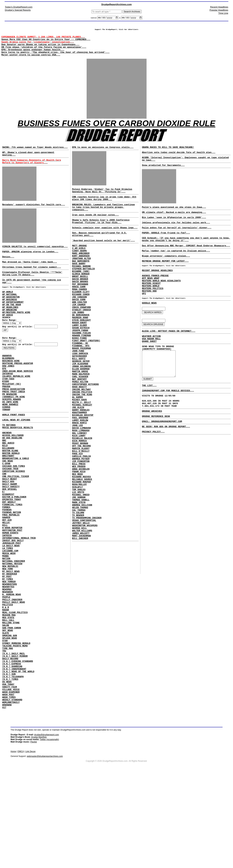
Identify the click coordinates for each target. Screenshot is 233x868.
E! (4, 542)
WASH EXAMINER (11, 782)
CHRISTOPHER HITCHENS (85, 428)
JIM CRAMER (79, 333)
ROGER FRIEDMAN (81, 385)
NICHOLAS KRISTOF (83, 465)
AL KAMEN (77, 444)
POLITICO (8, 677)
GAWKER (6, 573)
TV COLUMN (78, 582)
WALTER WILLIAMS (82, 604)
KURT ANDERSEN (81, 274)
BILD (5, 486)
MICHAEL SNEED (81, 561)
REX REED (77, 536)
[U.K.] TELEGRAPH (13, 764)
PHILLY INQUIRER (12, 671)
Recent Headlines (219, 7)
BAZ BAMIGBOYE (81, 280)
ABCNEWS (7, 471)
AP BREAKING (10, 331)
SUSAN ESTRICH (81, 360)
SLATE (6, 711)
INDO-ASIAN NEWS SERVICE (18, 399)
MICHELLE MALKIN (82, 493)
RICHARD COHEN (81, 320)
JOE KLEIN (78, 456)
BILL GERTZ (79, 397)
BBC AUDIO (8, 483)
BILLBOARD (8, 490)
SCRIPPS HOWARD (12, 433)
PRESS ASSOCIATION (14, 421)
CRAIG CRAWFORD (81, 336)
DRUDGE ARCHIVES (152, 448)
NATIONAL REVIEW (12, 628)
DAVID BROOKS (80, 305)
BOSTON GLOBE (10, 493)
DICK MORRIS (79, 496)
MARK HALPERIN (81, 416)
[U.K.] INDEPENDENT (14, 755)
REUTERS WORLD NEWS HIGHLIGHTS (161, 301)
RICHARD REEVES (81, 539)
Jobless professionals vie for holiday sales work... (176, 235)
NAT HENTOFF (79, 422)
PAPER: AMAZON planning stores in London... (30, 264)
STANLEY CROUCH (81, 339)
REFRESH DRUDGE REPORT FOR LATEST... (165, 278)
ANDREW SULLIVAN (82, 573)
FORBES (6, 560)
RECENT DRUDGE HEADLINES (157, 289)
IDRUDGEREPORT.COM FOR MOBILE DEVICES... (168, 424)
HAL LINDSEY (79, 487)
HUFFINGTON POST (12, 588)
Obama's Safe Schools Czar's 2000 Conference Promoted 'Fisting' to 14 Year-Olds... (101, 234)
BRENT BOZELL (80, 299)
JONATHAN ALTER (81, 277)
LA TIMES (8, 610)
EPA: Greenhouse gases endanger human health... (33, 55)
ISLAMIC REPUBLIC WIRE (16, 405)
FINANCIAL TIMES (12, 557)
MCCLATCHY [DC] (12, 415)
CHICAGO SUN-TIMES (14, 511)
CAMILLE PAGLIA (81, 515)
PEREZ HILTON (80, 425)
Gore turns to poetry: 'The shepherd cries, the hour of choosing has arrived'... (55, 58)
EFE (4, 396)
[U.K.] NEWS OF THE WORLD (18, 758)
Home (13, 845)
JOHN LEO (77, 478)
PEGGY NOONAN (80, 499)
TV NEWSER (78, 585)
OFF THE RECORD (81, 502)
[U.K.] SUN (9, 761)
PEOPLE (6, 668)
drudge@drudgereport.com (47, 828)
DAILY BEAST (10, 527)
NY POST (7, 644)
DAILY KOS (8, 530)
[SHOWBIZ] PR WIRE (14, 430)
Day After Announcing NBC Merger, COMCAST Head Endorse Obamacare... (186, 261)
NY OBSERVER (10, 641)
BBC (4, 480)
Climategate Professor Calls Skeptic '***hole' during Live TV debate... (32, 288)
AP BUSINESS (10, 318)
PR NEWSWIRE (10, 427)
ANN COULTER (79, 330)
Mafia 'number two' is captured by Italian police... (176, 267)
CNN (4, 520)
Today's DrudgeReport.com (19, 7)
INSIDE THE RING (82, 441)
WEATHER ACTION (151, 362)
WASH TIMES (9, 788)
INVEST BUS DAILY (13, 600)
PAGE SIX (77, 511)
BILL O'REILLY (81, 508)
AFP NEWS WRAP (151, 297)
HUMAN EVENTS (10, 591)
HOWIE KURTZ (79, 474)
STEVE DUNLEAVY (81, 351)
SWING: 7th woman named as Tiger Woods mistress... (35, 155)
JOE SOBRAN (79, 564)
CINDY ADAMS (79, 268)
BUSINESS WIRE (11, 387)
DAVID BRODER (80, 302)
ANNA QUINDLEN (81, 530)
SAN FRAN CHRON (12, 705)
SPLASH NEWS (10, 718)
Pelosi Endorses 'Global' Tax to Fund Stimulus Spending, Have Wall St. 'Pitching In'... (102, 199)
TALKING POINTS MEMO (15, 727)
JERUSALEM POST (12, 604)
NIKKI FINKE (79, 373)
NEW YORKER (9, 650)
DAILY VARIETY (11, 536)
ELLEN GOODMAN (81, 410)
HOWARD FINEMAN (81, 370)
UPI (144, 316)
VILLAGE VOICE (11, 779)
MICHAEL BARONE (81, 287)
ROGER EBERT (79, 354)
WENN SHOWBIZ (10, 439)
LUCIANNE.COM (10, 613)
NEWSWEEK (8, 662)
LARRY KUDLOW (80, 471)
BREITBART (8, 499)
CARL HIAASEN (80, 419)
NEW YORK (8, 634)
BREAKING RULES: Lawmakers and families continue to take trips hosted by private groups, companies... (103, 218)
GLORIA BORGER (81, 296)
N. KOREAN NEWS (12, 665)
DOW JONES (8, 393)
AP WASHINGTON (11, 315)
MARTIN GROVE (80, 413)
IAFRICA (7, 594)
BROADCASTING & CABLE (16, 502)
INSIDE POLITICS (82, 438)
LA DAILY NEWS (11, 607)
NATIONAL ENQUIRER (14, 625)
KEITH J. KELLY (81, 450)
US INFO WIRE (10, 436)
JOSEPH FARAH (80, 364)
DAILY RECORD (10, 742)
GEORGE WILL (79, 601)
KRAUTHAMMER (79, 462)
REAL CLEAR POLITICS (15, 687)
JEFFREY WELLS (81, 595)
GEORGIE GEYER (81, 401)
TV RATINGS (9, 462)
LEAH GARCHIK (80, 391)
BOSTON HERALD (11, 496)
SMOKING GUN (10, 714)
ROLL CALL (8, 696)
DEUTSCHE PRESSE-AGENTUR (18, 390)
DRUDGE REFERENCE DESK (156, 454)
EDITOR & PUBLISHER (14, 548)
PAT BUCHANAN (80, 308)
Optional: (94, 18)
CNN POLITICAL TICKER (16, 523)
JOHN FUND (78, 388)
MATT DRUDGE (79, 262)
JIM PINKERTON (81, 521)
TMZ (4, 733)
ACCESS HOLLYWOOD (13, 474)
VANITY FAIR (10, 776)
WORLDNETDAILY (11, 795)
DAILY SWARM (10, 533)
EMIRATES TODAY (12, 551)
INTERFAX (8, 402)
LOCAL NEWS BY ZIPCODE (16, 457)
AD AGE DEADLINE (12, 477)
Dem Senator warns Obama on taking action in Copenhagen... (40, 48)
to (120, 18)
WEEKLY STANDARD (12, 791)
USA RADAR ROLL (151, 365)
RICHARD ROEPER (81, 545)
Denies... (8, 270)
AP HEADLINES (10, 328)
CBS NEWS (8, 505)
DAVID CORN (79, 327)
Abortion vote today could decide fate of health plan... (179, 161)
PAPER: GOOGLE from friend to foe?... (166, 246)
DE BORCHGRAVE (81, 345)
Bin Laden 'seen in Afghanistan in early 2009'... (174, 230)
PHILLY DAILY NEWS (14, 674)
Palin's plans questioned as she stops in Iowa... (174, 218)
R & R (6, 681)
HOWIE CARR (79, 311)
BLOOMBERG (8, 384)
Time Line (223, 13)
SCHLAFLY (77, 552)
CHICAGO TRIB (10, 514)
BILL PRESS (79, 524)
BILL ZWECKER (80, 613)
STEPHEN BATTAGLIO (83, 290)
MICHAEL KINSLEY (82, 453)
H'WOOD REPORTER (12, 585)
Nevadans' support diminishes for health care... (34, 215)
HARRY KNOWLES (81, 459)
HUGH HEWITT (79, 431)
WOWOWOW (7, 798)
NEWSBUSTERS (10, 653)
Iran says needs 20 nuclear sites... (95, 227)
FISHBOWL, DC (80, 379)
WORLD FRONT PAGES (14, 451)
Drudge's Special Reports (18, 10)
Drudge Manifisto (39, 831)
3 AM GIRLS (79, 265)
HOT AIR (7, 576)
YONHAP (6, 445)
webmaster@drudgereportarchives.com (45, 850)
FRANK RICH (79, 533)
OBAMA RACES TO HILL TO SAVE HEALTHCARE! (168, 155)
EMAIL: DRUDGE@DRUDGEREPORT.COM (162, 459)
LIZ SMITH (78, 558)
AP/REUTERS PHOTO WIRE (16, 334)
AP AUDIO (8, 337)
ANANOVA (7, 381)
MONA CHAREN (79, 314)
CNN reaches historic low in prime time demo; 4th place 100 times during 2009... (104, 208)
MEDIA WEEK (9, 616)
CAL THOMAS (79, 579)
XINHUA (6, 442)
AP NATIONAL (10, 312)
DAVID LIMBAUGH (81, 481)
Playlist (34, 835)
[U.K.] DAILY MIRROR (15, 739)
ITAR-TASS (8, 408)
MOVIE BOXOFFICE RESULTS (18, 465)
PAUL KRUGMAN (80, 468)
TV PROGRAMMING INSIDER (87, 588)
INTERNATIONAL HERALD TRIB (19, 597)
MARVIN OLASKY (81, 505)
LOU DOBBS (78, 342)
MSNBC (6, 619)
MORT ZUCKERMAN (81, 610)
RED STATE (8, 693)
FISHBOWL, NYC (81, 382)
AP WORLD (8, 309)
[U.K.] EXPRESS (12, 748)
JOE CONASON (79, 324)
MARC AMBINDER (81, 271)
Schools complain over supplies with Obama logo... (105, 241)
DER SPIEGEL (10, 539)
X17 (4, 801)
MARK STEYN (79, 570)
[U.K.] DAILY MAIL (14, 736)
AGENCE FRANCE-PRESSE (155, 294)
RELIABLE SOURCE (82, 542)
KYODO (6, 411)
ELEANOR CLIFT (81, 317)
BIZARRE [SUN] (81, 293)
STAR (5, 721)
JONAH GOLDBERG (81, 407)
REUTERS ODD (149, 313)
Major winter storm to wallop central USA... (31, 61)
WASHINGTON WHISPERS (85, 598)
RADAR (6, 684)
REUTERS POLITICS (153, 310)
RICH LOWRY (79, 490)
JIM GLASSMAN (80, 404)
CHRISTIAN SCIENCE (14, 517)
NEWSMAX (7, 659)
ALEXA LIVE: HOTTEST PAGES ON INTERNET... (169, 356)
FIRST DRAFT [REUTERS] (86, 376)
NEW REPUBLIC (10, 631)
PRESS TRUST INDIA (14, 424)
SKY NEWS (8, 708)
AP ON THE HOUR (12, 325)
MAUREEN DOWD (80, 348)
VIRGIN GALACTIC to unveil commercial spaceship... (35, 258)
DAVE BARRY (79, 283)
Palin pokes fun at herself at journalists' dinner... (177, 241)
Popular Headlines (219, 10)
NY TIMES (8, 647)
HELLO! (6, 579)
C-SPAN (6, 508)
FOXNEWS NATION (12, 567)
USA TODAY (8, 773)
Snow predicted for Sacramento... (163, 175)
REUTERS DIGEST (151, 304)
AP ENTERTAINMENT (13, 321)
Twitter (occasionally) (49, 833)
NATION (6, 622)
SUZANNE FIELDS (81, 367)
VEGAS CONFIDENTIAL (84, 592)
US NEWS (7, 770)
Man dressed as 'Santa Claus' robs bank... (30, 276)
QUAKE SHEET (149, 368)
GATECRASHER (79, 394)
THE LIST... (149, 419)
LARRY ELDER (79, 357)
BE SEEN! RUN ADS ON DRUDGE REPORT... (166, 465)
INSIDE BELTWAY (81, 434)
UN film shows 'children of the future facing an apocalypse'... (44, 52)
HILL (5, 582)
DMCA (21, 845)
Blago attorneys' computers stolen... (166, 273)
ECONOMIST (8, 545)
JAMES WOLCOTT (81, 607)
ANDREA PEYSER (81, 518)
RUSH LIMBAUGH (81, 484)
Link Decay (30, 845)
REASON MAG (9, 690)
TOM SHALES (79, 555)
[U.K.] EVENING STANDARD (18, 745)
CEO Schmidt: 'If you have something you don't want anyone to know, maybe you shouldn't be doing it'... (186, 254)
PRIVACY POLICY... (153, 471)
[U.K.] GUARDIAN (12, 751)
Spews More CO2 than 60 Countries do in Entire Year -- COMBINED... (46, 42)
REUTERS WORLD (151, 307)
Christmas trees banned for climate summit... (32, 281)
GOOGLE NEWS (149, 326)
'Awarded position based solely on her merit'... (103, 256)
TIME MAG (8, 730)
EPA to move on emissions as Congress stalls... (103, 155)
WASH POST (8, 785)
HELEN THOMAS (80, 576)
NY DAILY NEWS (11, 637)
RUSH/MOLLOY (79, 548)
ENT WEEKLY (9, 554)
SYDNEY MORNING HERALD (16, 724)
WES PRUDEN (79, 527)
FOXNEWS (7, 563)
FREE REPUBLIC (11, 570)
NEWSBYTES (8, 656)
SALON (6, 702)
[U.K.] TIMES (10, 767)
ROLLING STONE (11, 699)
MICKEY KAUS (79, 447)
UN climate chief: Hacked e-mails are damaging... (174, 224)
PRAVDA (6, 418)
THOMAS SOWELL (81, 567)
